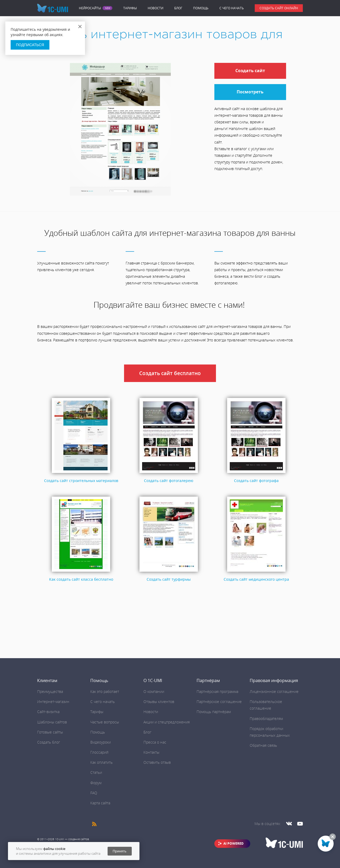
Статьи (96, 772)
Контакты (151, 752)
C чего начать (232, 8)
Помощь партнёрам (214, 712)
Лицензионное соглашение (274, 691)
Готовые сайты (50, 732)
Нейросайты (90, 8)
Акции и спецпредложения (167, 722)
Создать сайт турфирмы (169, 579)
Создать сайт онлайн (279, 8)
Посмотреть (250, 92)
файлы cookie (54, 849)
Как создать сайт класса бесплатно (81, 579)
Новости (156, 8)
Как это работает (105, 691)
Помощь (201, 8)
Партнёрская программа (217, 691)
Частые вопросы (105, 722)
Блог (178, 8)
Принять (120, 851)
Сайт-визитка (48, 712)
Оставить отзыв (157, 762)
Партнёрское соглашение (219, 702)
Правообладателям (266, 719)
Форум (96, 783)
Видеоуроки (101, 742)
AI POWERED (233, 843)
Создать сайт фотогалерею (169, 481)
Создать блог (49, 742)
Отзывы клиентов (159, 702)
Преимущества (50, 691)
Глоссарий (99, 752)
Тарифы (130, 8)
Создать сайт (250, 71)
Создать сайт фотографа (256, 481)
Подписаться (30, 45)
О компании (154, 691)
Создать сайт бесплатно (170, 373)
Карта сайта (100, 803)
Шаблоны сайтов (52, 722)
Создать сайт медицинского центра (256, 579)
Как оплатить (101, 762)
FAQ (94, 793)
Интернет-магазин (53, 702)
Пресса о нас (155, 742)
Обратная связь (263, 745)
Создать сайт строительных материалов (81, 481)
